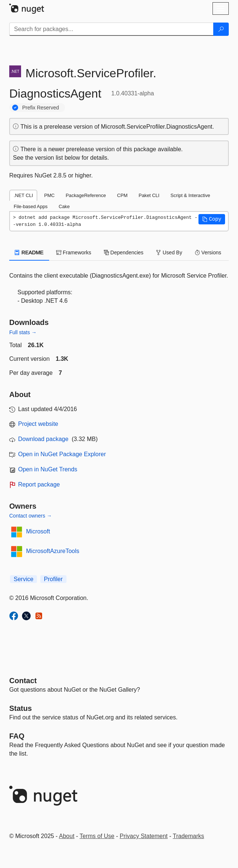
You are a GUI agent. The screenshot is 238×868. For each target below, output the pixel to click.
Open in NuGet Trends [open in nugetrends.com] (48, 469)
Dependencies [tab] (124, 252)
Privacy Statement (144, 836)
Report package (39, 484)
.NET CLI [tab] (23, 195)
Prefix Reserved (41, 108)
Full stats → (23, 332)
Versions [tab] (208, 252)
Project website (38, 424)
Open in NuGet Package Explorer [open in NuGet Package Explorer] (62, 454)
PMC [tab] (49, 195)
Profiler (53, 579)
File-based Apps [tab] (31, 206)
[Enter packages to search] (111, 29)
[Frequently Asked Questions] (17, 736)
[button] (212, 219)
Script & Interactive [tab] (190, 195)
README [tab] (29, 252)
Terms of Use (97, 836)
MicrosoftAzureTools (53, 551)
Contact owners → (30, 516)
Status (21, 708)
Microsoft (38, 531)
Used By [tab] (169, 252)
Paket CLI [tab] (149, 195)
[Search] (221, 29)
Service (23, 579)
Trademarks (189, 836)
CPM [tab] (122, 195)
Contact (23, 681)
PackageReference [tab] (86, 195)
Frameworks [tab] (74, 252)
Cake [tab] (64, 206)
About (67, 836)
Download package (43, 439)
